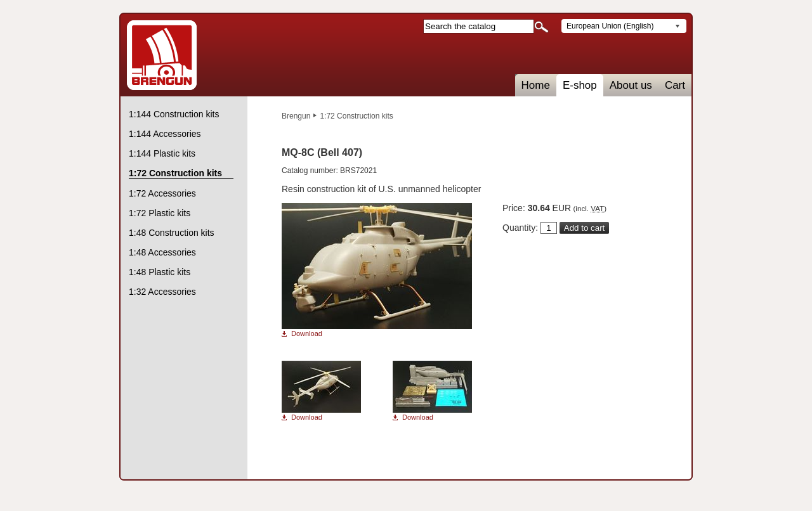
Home (536, 85)
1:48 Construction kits (172, 233)
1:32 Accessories (162, 292)
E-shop (580, 85)
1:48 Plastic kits (160, 272)
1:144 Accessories (165, 134)
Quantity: (520, 228)
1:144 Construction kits (174, 114)
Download (307, 334)
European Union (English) (610, 26)
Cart (675, 85)
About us (631, 85)
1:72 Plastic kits (160, 213)
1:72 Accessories (162, 193)
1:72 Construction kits (356, 116)
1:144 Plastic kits (162, 153)
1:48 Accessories (162, 252)
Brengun (296, 116)
